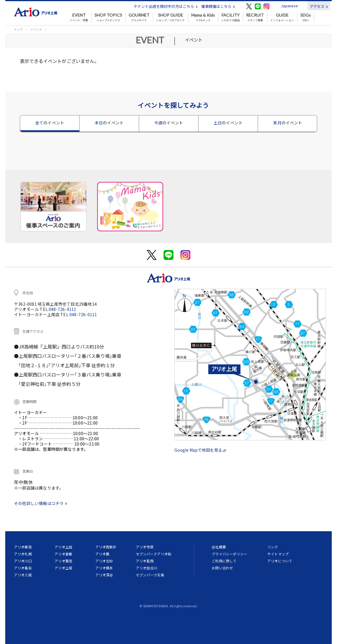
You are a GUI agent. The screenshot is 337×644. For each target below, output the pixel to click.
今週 (169, 123)
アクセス (319, 6)
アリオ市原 (145, 547)
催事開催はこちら (218, 6)
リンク (273, 547)
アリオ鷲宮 (63, 561)
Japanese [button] (289, 6)
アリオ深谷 (104, 575)
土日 (228, 123)
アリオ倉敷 (63, 554)
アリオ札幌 (23, 554)
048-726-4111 (62, 309)
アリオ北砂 (104, 561)
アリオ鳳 (102, 554)
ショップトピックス (108, 17)
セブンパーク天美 (150, 575)
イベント (36, 29)
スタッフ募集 (255, 17)
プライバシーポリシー (229, 554)
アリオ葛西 (145, 561)
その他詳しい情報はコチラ (41, 503)
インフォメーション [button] (282, 17)
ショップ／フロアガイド (170, 17)
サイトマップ (278, 554)
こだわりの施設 (230, 17)
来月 (288, 123)
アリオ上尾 (63, 568)
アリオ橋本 (104, 568)
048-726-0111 (83, 314)
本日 (109, 123)
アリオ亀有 (23, 568)
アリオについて (280, 561)
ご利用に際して (224, 561)
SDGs (306, 17)
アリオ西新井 (106, 547)
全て (50, 123)
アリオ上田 (63, 547)
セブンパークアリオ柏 (154, 554)
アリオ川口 (23, 561)
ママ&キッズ (203, 17)
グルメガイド (139, 17)
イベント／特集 (79, 17)
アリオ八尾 (23, 575)
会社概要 (219, 547)
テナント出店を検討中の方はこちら (166, 6)
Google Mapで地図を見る (200, 450)
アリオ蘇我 (23, 547)
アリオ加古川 (146, 568)
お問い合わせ (222, 568)
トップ (18, 29)
